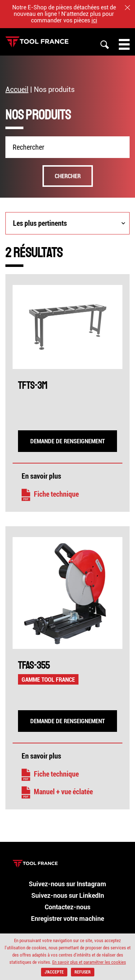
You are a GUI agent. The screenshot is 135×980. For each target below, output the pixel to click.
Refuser (83, 972)
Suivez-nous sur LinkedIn (68, 895)
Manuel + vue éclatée (57, 792)
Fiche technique (50, 494)
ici (94, 20)
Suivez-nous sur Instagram (67, 884)
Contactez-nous (67, 907)
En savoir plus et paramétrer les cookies (89, 962)
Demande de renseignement (67, 441)
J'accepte (54, 972)
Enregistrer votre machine (67, 919)
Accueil (17, 89)
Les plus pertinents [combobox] (40, 223)
